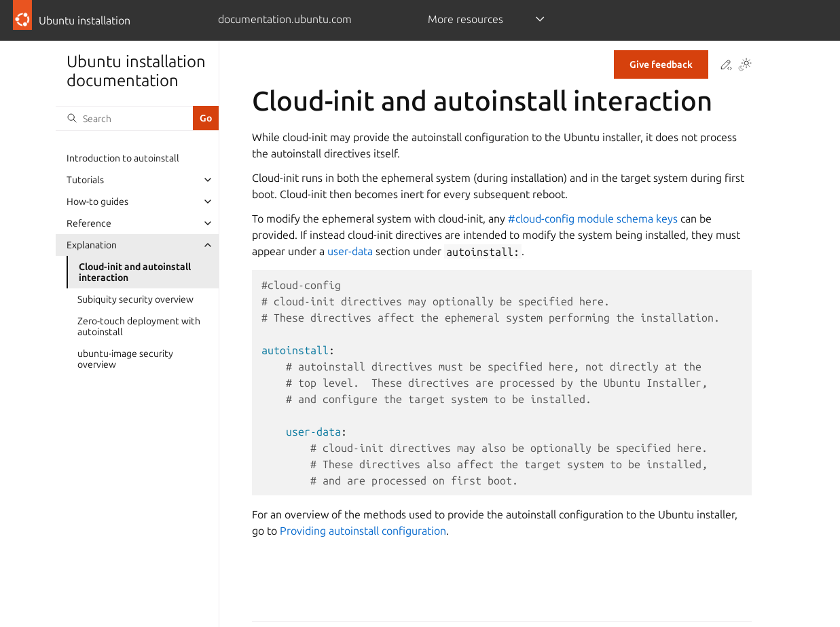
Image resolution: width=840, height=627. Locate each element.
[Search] (124, 118)
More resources (465, 19)
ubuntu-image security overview (125, 359)
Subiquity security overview (135, 299)
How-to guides (97, 202)
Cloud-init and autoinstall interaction (135, 272)
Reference (89, 223)
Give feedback (661, 64)
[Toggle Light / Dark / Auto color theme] (745, 65)
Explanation (92, 245)
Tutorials (85, 180)
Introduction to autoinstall (123, 158)
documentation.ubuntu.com (285, 19)
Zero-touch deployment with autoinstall (139, 326)
